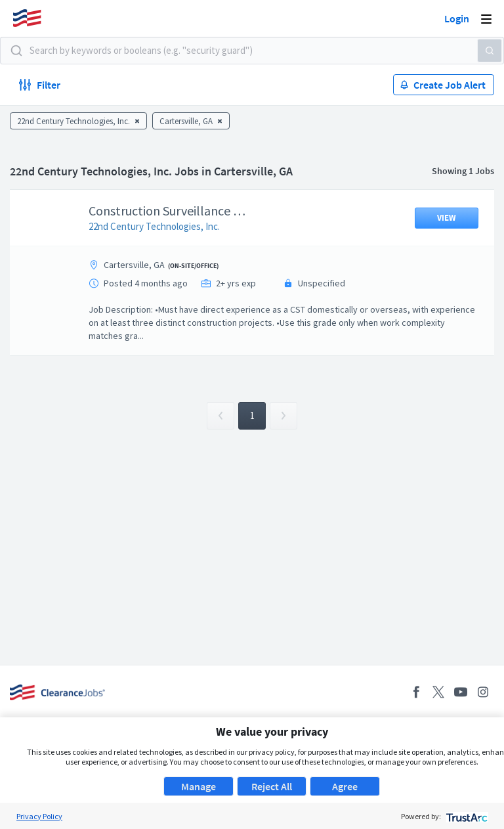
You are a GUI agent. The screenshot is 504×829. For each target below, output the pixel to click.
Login (457, 18)
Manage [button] (199, 786)
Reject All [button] (272, 786)
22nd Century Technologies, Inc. (164, 226)
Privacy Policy (39, 816)
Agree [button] (345, 786)
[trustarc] (466, 816)
